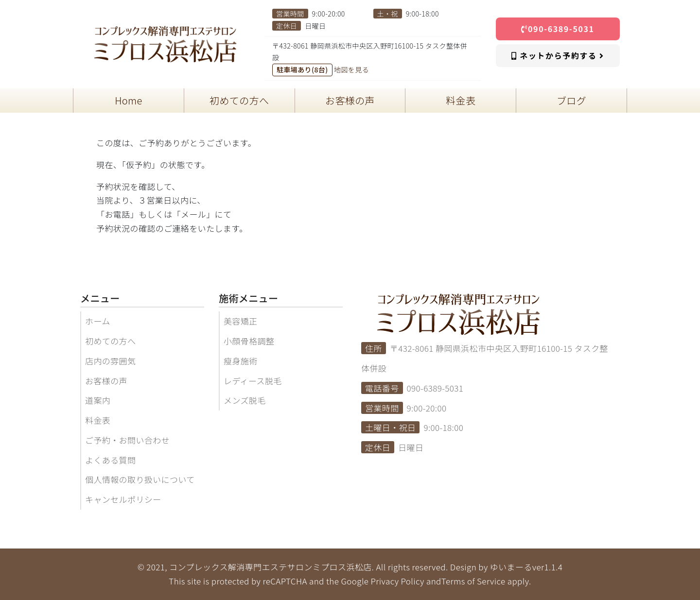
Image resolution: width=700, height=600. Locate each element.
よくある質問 (110, 460)
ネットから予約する (558, 55)
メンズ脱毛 (245, 400)
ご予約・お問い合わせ (127, 440)
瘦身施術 (241, 361)
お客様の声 (106, 381)
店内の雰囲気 (110, 361)
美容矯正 (241, 321)
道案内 (98, 400)
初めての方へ (110, 341)
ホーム (98, 321)
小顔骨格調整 (249, 341)
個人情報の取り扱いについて (140, 479)
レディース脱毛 (253, 381)
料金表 (98, 420)
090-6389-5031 (558, 29)
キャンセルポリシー (123, 499)
